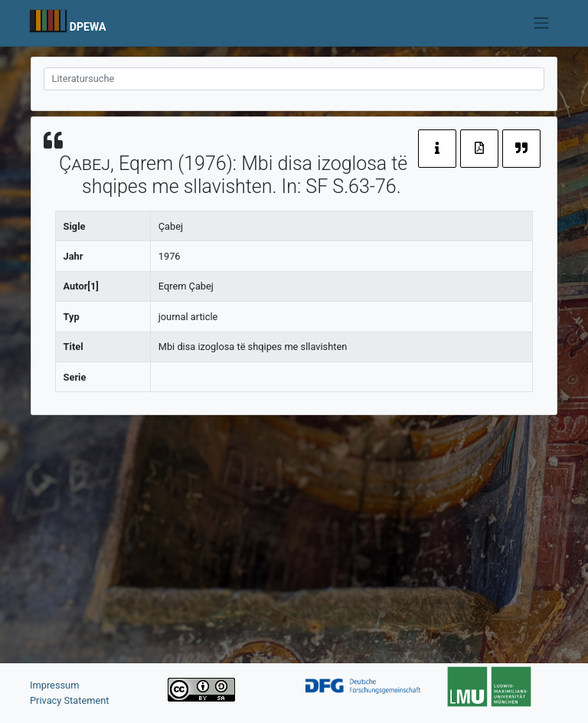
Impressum (54, 685)
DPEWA (88, 27)
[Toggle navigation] (542, 23)
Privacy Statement (70, 700)
